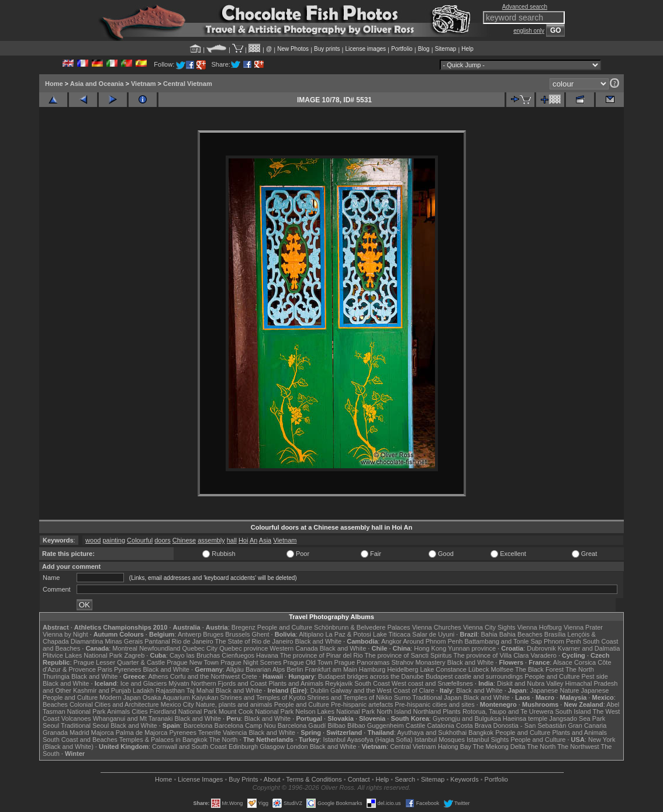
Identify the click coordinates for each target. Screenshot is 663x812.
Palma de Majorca (142, 732)
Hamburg (372, 669)
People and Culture (285, 627)
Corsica (585, 662)
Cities (140, 711)
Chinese (184, 540)
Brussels (237, 634)
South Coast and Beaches (80, 740)
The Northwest (578, 747)
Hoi (244, 540)
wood (93, 540)
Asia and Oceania (97, 84)
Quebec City (200, 648)
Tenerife (210, 732)
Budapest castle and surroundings (474, 676)
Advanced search (525, 7)
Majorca (103, 732)
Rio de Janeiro (193, 641)
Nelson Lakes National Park (335, 711)
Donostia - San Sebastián (530, 725)
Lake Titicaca (392, 634)
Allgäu (235, 669)
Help (467, 49)
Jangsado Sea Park (577, 718)
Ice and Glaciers (144, 683)
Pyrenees (127, 669)
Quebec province (244, 648)
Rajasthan (170, 690)
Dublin (320, 690)
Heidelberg (403, 669)
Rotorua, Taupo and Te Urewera (508, 711)
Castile (416, 725)
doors (163, 540)
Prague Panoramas (362, 662)
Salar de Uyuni (433, 634)
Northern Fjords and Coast (229, 683)
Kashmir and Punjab (102, 690)
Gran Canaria (587, 725)
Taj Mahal (200, 690)
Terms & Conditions (314, 779)
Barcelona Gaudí (302, 725)
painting (114, 540)
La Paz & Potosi (348, 634)
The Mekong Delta (499, 747)
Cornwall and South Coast (189, 747)
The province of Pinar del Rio (322, 655)
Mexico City (177, 704)
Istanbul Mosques (440, 740)
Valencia (235, 732)
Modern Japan (120, 697)
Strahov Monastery (418, 662)
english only (529, 31)
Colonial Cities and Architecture (114, 704)
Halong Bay (455, 747)
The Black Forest (539, 669)
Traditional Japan (437, 697)
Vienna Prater (583, 627)
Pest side (595, 676)
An (253, 540)
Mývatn (179, 683)
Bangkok (481, 732)
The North (580, 669)
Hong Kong (430, 648)
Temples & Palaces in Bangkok (163, 740)
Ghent (261, 634)
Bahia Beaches (521, 634)
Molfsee (503, 669)
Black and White (318, 641)
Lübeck (479, 669)
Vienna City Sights (489, 627)
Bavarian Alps (265, 669)
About (272, 779)
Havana (267, 655)
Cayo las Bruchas (195, 655)
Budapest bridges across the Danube (371, 676)
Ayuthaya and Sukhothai (432, 732)
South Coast (372, 683)
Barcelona (198, 725)
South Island (573, 711)
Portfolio (402, 49)
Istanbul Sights (488, 740)
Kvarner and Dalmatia (589, 648)
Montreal (125, 648)
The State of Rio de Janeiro (254, 641)
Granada (55, 732)
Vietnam (144, 84)
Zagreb (134, 655)
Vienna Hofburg (540, 627)
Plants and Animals (296, 683)
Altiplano (311, 634)
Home (54, 84)
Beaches (55, 704)
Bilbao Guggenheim (376, 725)
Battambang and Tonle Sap (503, 641)
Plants (452, 711)
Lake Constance (443, 669)
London (297, 747)
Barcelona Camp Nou (245, 725)
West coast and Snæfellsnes (432, 683)
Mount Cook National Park (256, 711)
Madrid (80, 732)
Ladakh (143, 690)
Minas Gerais (124, 641)
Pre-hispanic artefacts (362, 704)
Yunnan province (472, 648)
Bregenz (244, 627)
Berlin (295, 669)
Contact (359, 779)
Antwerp (189, 634)
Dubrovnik (541, 648)
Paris (105, 669)
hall (232, 540)
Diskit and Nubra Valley (530, 683)
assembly (211, 540)
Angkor (391, 641)
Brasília (555, 634)
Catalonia (440, 725)
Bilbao (336, 725)
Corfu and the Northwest (205, 676)
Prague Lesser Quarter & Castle (120, 662)
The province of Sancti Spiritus (408, 655)
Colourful (140, 540)
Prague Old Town (308, 662)
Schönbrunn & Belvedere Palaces (362, 627)
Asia (265, 540)
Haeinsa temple (525, 718)
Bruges (213, 634)
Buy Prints (243, 779)
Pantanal (157, 641)
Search (405, 779)
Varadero (543, 655)
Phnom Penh (562, 641)
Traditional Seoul (85, 725)
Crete (249, 676)
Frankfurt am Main (331, 669)
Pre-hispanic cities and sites (434, 704)
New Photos (293, 49)
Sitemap (446, 49)
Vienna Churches (437, 627)
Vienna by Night (65, 634)
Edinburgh (243, 747)
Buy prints (327, 49)
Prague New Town (193, 662)
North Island (394, 711)
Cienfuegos (238, 655)
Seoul (51, 725)
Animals (118, 711)
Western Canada (293, 648)
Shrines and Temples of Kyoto (263, 697)
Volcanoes (76, 718)
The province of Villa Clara (491, 655)
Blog (424, 49)
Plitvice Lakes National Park (82, 655)
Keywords (464, 779)
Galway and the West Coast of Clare (382, 690)
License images (366, 49)
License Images (200, 779)
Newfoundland (160, 648)
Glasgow (272, 747)
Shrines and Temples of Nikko (349, 697)
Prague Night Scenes (251, 662)
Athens (158, 676)
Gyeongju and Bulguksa (467, 718)
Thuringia (56, 676)
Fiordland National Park (183, 711)
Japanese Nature (555, 690)
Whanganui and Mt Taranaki (133, 718)
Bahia (489, 634)
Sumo (403, 697)
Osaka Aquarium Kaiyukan (181, 697)
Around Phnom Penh (433, 641)
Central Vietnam (188, 84)
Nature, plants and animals (234, 704)
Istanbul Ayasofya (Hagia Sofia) (367, 740)
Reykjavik (339, 683)
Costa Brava (474, 725)
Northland (427, 711)
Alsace (563, 662)
